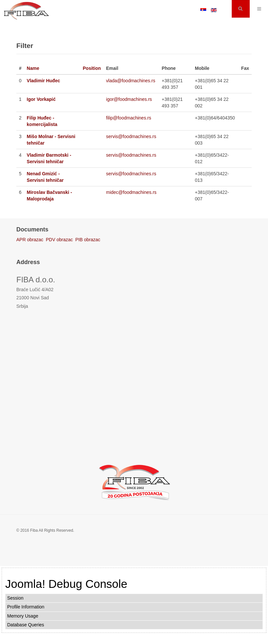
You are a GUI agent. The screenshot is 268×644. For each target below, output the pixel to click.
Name (33, 68)
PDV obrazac (59, 240)
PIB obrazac (88, 240)
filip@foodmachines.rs (129, 118)
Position (92, 68)
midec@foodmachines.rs (131, 192)
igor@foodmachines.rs (129, 99)
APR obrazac (30, 240)
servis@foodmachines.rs (131, 136)
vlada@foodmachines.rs (131, 81)
